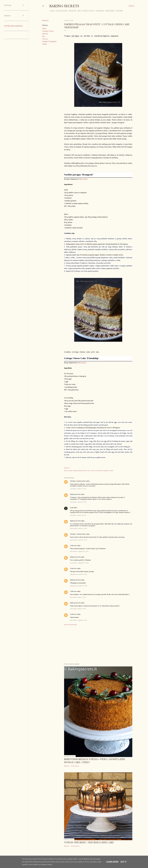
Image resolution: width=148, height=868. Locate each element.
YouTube (118, 11)
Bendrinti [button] (45, 21)
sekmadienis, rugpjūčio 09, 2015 (79, 551)
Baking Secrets (64, 6)
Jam (44, 36)
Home (52, 11)
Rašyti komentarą (70, 625)
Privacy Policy (88, 11)
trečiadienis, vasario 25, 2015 (78, 515)
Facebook (99, 11)
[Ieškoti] (131, 6)
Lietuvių (45, 39)
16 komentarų (75, 766)
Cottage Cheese (48, 31)
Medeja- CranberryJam (78, 481)
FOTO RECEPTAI (61, 11)
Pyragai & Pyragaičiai (49, 41)
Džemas (45, 34)
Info (79, 11)
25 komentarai (75, 846)
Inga (72, 508)
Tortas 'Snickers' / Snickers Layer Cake (89, 842)
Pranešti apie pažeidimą (13, 26)
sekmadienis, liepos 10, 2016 (78, 597)
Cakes (44, 28)
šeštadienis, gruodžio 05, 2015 (79, 574)
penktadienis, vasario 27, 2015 (78, 528)
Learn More (112, 862)
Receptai (72, 11)
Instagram (109, 11)
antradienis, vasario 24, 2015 (78, 489)
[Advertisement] (98, 644)
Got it (124, 862)
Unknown (73, 546)
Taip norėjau (83, 179)
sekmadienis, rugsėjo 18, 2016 (78, 620)
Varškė (44, 44)
